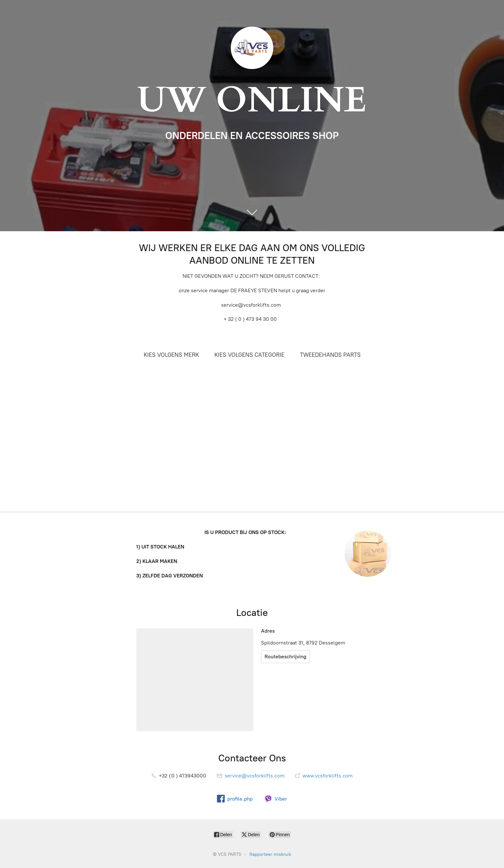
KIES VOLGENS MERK (171, 355)
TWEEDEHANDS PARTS (330, 355)
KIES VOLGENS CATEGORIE (249, 355)
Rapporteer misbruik (270, 854)
